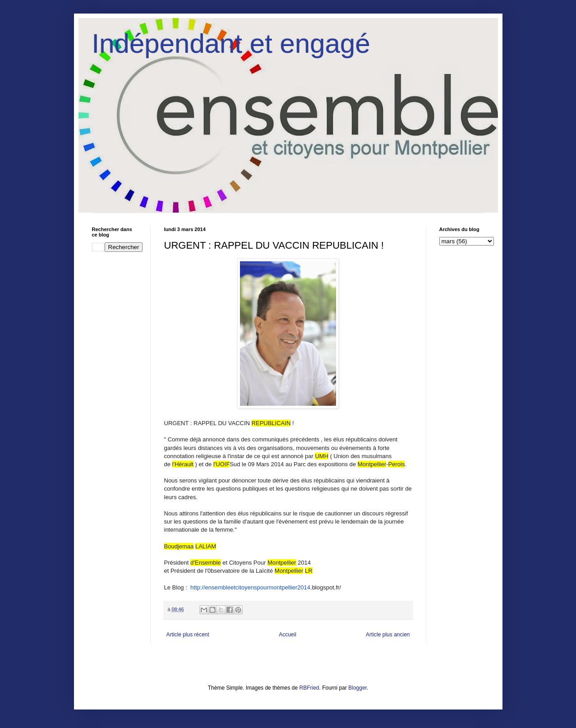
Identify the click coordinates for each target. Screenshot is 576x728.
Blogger (357, 688)
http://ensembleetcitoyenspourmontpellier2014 (250, 587)
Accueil (288, 635)
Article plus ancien (388, 635)
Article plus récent (188, 635)
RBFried (309, 688)
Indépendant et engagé (231, 44)
